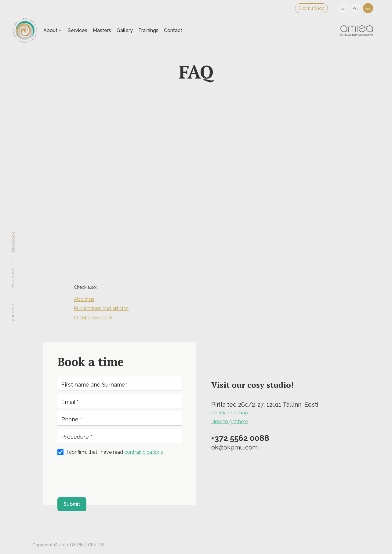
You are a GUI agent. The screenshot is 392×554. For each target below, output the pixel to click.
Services (78, 30)
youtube (13, 312)
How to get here (230, 422)
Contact (173, 30)
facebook (13, 242)
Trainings (148, 30)
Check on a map (230, 413)
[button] (53, 31)
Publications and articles (101, 308)
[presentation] (104, 476)
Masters (102, 30)
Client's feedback (93, 318)
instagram (13, 278)
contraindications (144, 452)
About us (84, 299)
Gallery (125, 30)
